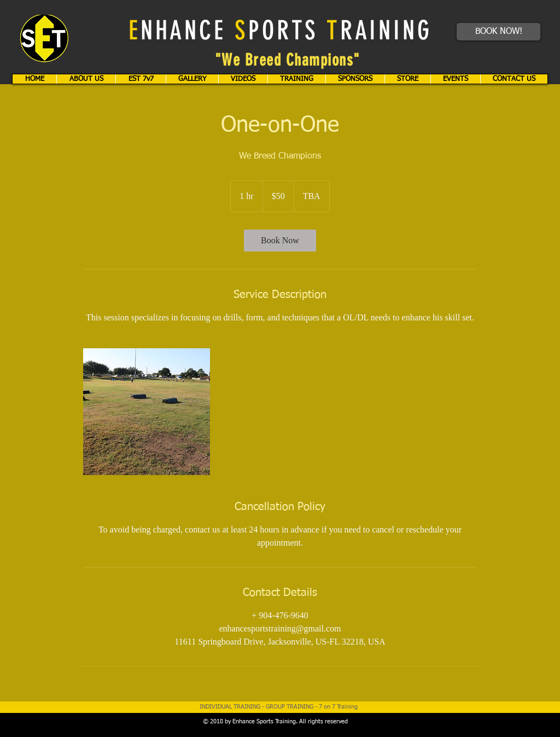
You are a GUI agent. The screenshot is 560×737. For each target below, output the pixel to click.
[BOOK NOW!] (498, 32)
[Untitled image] (147, 412)
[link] (280, 241)
